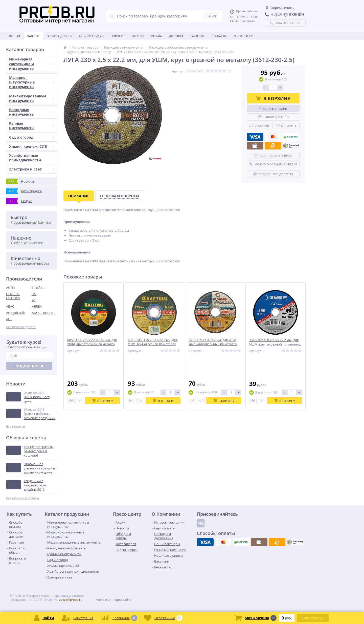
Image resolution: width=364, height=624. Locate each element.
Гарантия (198, 36)
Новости (118, 36)
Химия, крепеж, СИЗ (31, 146)
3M (34, 294)
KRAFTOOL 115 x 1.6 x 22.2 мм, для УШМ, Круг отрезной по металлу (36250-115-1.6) (154, 344)
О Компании (244, 36)
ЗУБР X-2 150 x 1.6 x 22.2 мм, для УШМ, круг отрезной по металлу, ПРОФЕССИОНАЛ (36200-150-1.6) (275, 344)
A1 (34, 300)
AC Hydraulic (16, 313)
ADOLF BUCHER (44, 313)
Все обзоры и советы (22, 498)
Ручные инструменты (31, 126)
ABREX (37, 306)
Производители (59, 36)
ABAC (10, 306)
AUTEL (11, 288)
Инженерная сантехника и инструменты (31, 64)
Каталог (33, 36)
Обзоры (138, 36)
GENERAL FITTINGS (13, 296)
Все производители (21, 327)
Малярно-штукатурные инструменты (31, 82)
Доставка (176, 36)
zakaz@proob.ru (71, 600)
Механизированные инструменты (31, 98)
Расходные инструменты (31, 112)
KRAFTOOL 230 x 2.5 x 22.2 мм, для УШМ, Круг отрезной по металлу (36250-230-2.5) (93, 344)
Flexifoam (39, 288)
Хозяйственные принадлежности (31, 158)
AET (9, 319)
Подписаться (29, 366)
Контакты (219, 36)
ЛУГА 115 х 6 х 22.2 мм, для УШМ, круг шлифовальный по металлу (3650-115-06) (214, 344)
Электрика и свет (31, 169)
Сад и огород (31, 137)
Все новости (16, 427)
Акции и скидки (91, 36)
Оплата (156, 36)
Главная (14, 36)
